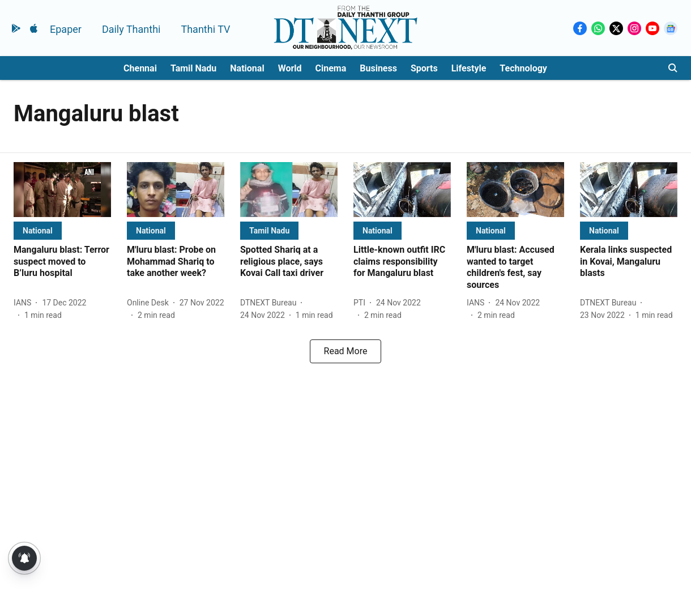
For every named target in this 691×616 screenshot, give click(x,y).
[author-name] (25, 303)
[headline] (62, 262)
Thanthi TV (205, 29)
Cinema (331, 68)
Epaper (66, 29)
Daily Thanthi (131, 29)
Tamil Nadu (193, 68)
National (247, 68)
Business (378, 68)
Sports (424, 68)
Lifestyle (469, 68)
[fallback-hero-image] (62, 190)
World (290, 68)
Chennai (140, 68)
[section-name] (38, 230)
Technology (523, 68)
